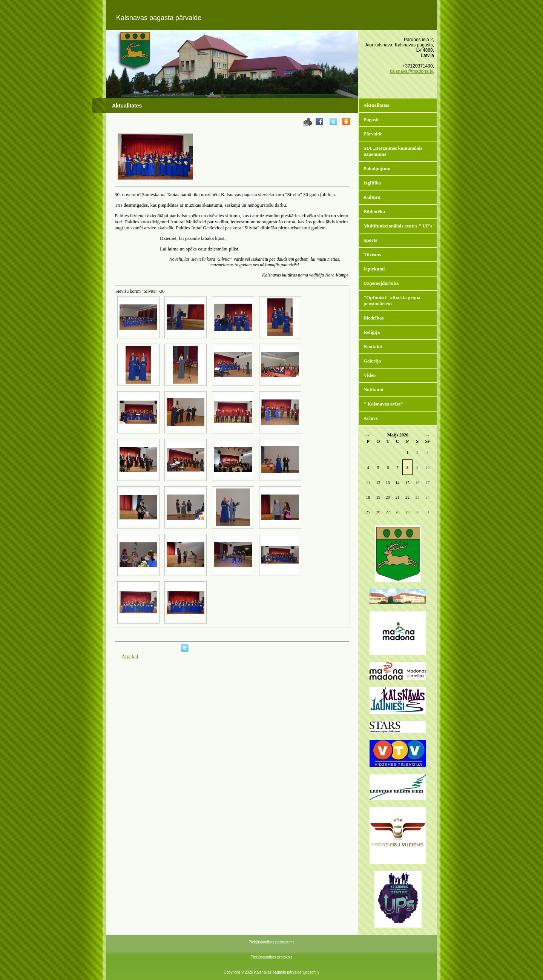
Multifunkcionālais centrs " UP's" (399, 226)
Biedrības (374, 318)
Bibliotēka (374, 211)
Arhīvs (371, 418)
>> (427, 435)
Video (370, 375)
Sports (370, 240)
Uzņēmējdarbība (381, 283)
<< (368, 435)
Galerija (372, 361)
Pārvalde (373, 134)
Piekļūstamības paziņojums (271, 942)
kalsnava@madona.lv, (412, 71)
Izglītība (372, 183)
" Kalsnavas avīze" (383, 404)
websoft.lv (311, 972)
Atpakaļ (130, 657)
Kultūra (372, 197)
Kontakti (373, 346)
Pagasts (371, 119)
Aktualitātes (376, 105)
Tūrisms (372, 254)
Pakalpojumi (377, 168)
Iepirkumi (374, 269)
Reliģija (372, 332)
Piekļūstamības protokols (271, 957)
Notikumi (374, 389)
